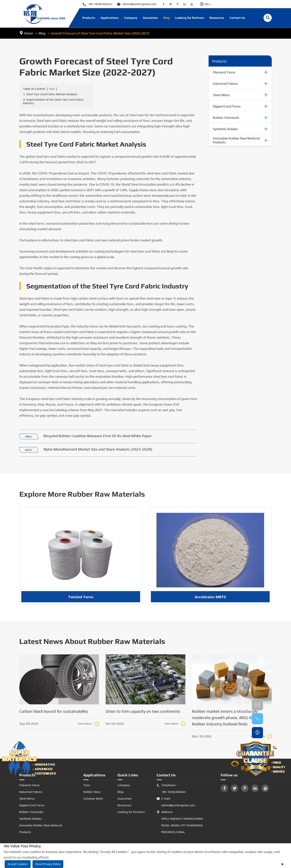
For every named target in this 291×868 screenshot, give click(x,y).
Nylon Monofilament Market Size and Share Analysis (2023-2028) (98, 449)
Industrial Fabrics (225, 84)
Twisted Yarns (81, 600)
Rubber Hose (92, 792)
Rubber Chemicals (226, 118)
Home (28, 33)
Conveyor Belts (93, 799)
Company (131, 18)
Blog (166, 18)
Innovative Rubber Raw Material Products (236, 140)
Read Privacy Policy (48, 864)
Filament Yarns (224, 72)
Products (89, 18)
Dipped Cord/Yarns (227, 106)
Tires (87, 785)
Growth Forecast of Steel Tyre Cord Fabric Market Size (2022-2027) (100, 33)
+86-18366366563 (97, 4)
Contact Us (237, 18)
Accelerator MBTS (210, 600)
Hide (52, 89)
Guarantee (150, 18)
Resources (217, 18)
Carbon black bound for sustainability (54, 711)
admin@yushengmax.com (137, 4)
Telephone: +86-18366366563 (171, 789)
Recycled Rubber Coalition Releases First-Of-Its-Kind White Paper (98, 436)
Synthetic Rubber (225, 129)
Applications (110, 18)
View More (88, 724)
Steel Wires (221, 95)
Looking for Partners (190, 18)
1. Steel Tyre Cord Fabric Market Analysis (50, 94)
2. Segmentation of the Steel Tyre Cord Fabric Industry (53, 102)
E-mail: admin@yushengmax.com (176, 802)
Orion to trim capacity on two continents (143, 711)
